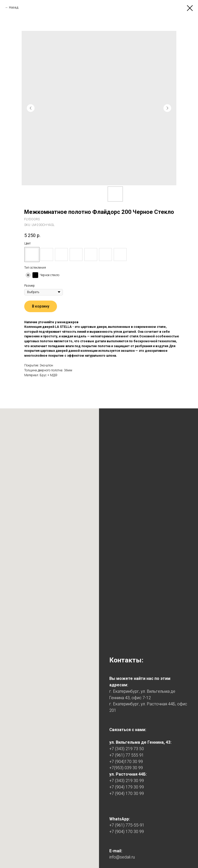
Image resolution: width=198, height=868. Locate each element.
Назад (14, 7)
